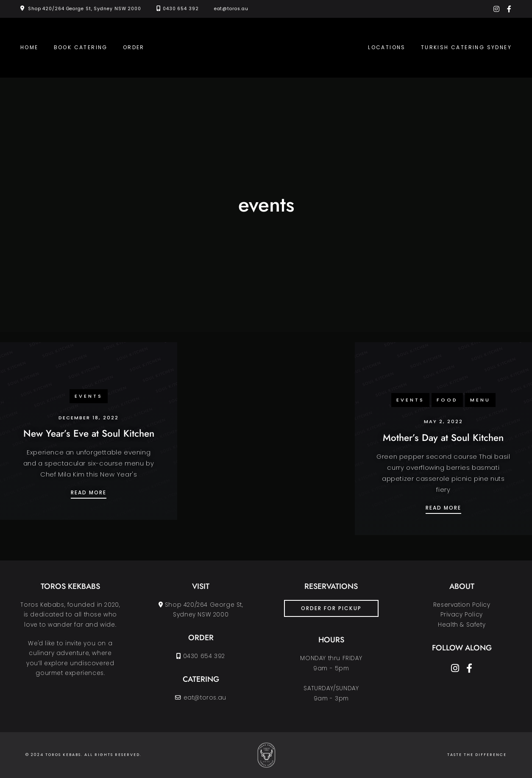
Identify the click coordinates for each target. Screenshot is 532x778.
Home (29, 47)
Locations (387, 47)
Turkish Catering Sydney (466, 47)
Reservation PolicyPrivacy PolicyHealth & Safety (462, 615)
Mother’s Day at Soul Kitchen (443, 438)
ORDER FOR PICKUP (331, 608)
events (89, 396)
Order (134, 47)
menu (480, 400)
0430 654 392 (181, 9)
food (447, 400)
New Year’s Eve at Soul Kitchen (89, 433)
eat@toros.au (231, 9)
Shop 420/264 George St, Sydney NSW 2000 (85, 9)
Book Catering (81, 47)
